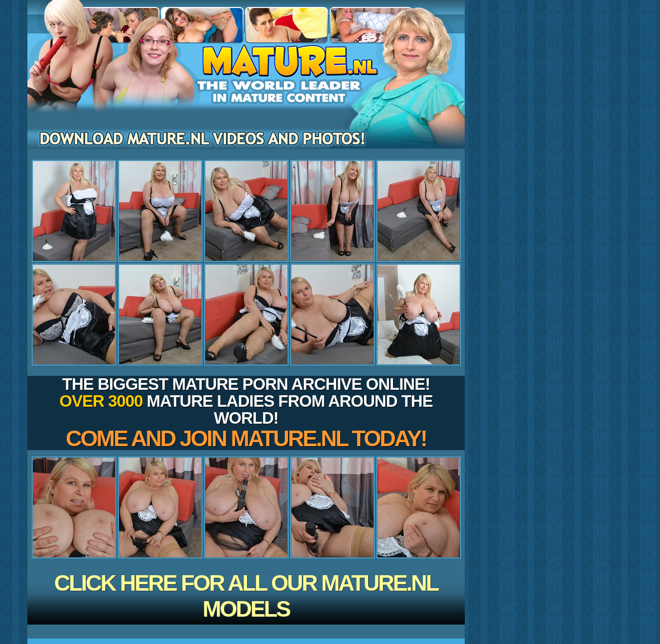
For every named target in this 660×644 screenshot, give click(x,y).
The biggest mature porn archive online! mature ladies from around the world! (246, 413)
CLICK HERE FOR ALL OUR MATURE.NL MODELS (246, 596)
